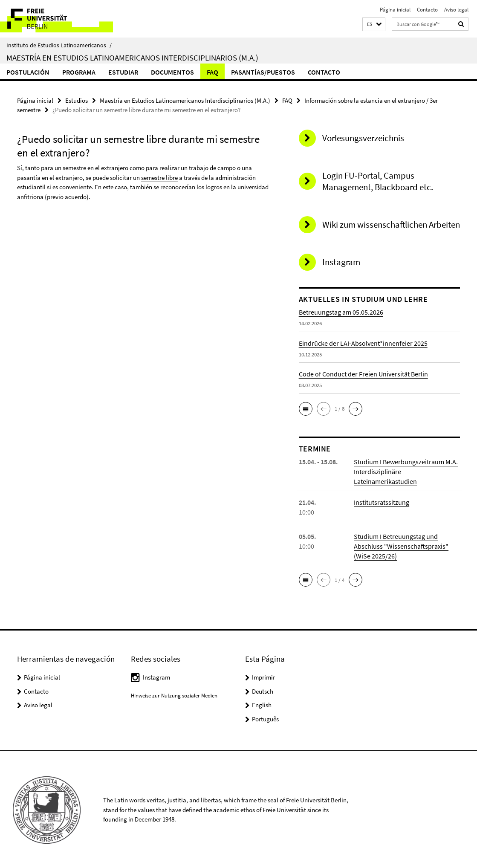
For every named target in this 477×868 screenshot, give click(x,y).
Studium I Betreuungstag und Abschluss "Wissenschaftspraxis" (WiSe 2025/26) (401, 545)
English (262, 704)
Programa (79, 72)
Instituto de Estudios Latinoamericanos (59, 45)
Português (265, 718)
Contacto (427, 10)
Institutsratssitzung (382, 501)
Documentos (172, 72)
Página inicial (395, 10)
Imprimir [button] (263, 676)
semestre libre (159, 177)
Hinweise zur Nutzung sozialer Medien (174, 694)
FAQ (212, 72)
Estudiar (123, 72)
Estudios (77, 100)
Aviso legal (456, 10)
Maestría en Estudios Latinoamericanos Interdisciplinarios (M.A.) (132, 58)
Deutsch (263, 690)
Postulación (28, 72)
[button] (374, 25)
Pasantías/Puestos (263, 72)
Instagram (156, 676)
